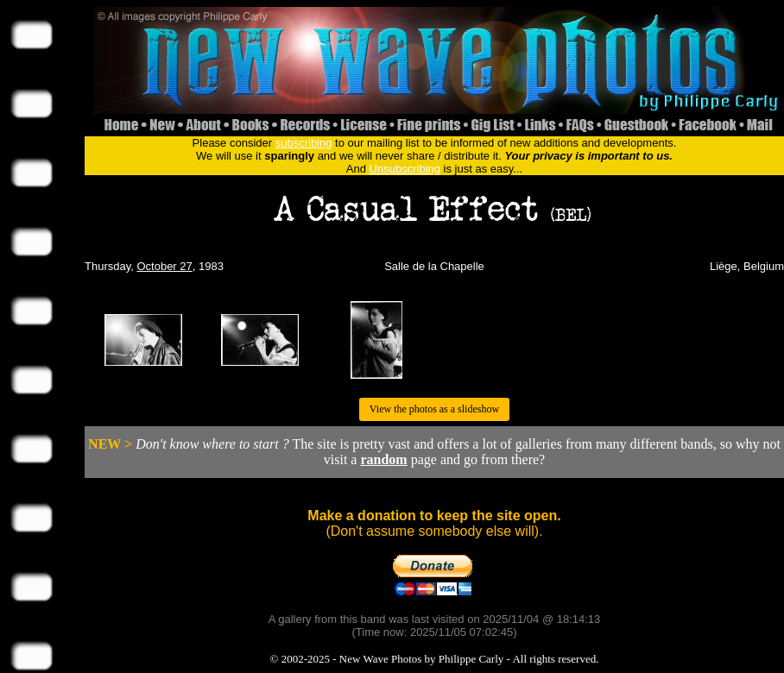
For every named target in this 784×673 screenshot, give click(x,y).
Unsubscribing (405, 169)
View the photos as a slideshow (434, 409)
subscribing (304, 143)
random (383, 459)
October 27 (164, 266)
